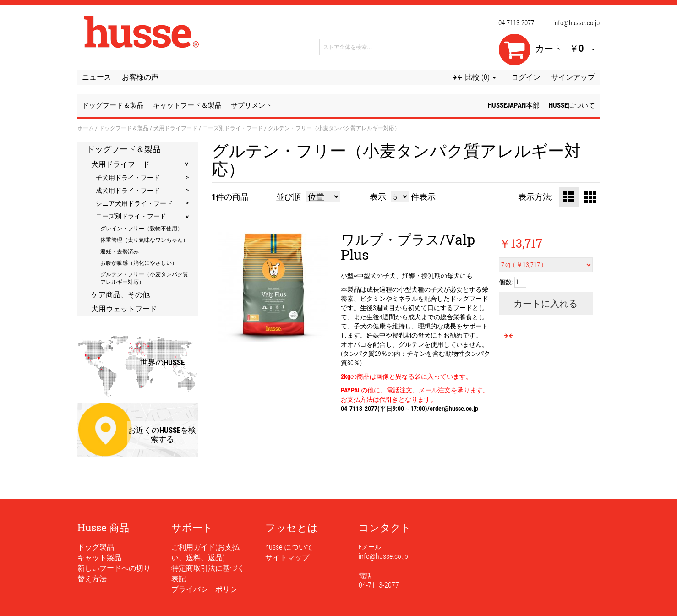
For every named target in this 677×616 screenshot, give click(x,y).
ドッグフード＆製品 (124, 128)
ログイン (526, 77)
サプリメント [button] (251, 105)
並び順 (289, 197)
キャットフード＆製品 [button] (187, 105)
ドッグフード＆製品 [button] (113, 105)
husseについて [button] (572, 105)
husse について (289, 547)
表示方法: (535, 197)
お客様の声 (140, 77)
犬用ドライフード (175, 128)
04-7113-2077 (516, 23)
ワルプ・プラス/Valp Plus (408, 247)
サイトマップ (287, 558)
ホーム (86, 128)
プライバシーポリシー (208, 589)
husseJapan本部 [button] (514, 105)
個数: (506, 282)
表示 (378, 197)
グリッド (590, 197)
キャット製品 (99, 558)
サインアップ (573, 77)
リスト (569, 197)
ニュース (97, 77)
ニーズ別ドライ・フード (233, 128)
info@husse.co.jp (576, 23)
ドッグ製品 (96, 547)
